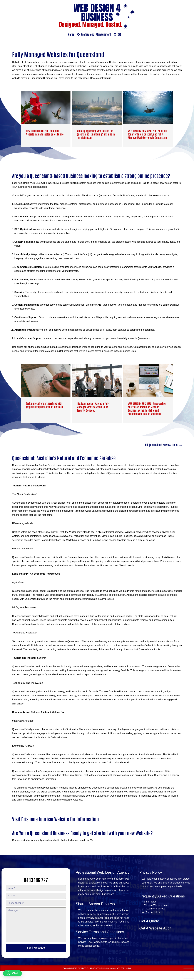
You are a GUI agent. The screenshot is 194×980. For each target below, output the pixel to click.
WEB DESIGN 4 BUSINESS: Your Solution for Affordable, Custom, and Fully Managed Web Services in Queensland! (148, 134)
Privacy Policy (151, 881)
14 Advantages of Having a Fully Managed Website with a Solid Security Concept (93, 410)
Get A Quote (149, 930)
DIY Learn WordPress (153, 918)
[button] (12, 973)
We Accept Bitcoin (151, 921)
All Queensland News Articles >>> (163, 447)
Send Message (36, 956)
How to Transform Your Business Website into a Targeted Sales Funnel (45, 133)
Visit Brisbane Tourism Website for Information (55, 827)
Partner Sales (149, 911)
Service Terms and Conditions (100, 941)
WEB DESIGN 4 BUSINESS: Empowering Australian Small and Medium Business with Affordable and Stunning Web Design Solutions (147, 411)
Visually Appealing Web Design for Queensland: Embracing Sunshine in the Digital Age (96, 135)
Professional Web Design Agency (103, 881)
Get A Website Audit (155, 937)
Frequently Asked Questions (162, 905)
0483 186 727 (36, 888)
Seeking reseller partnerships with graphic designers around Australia (45, 408)
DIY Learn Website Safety (156, 914)
